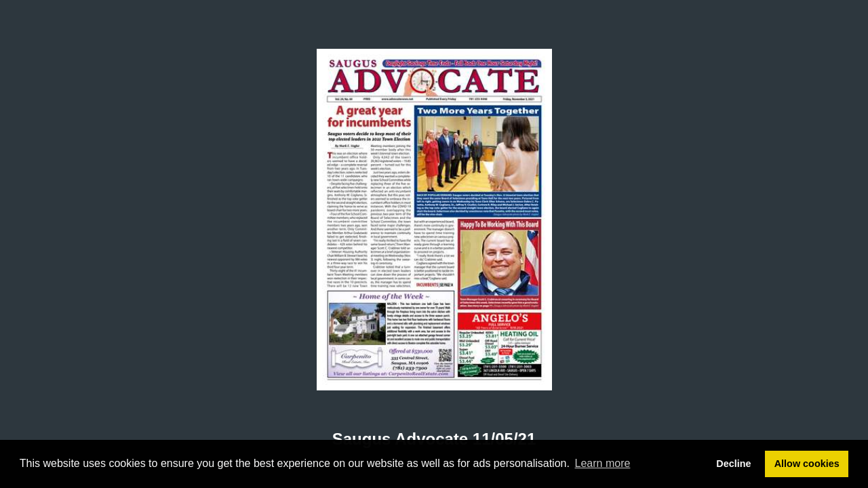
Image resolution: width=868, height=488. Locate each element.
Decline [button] (733, 464)
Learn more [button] (603, 463)
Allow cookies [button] (807, 464)
